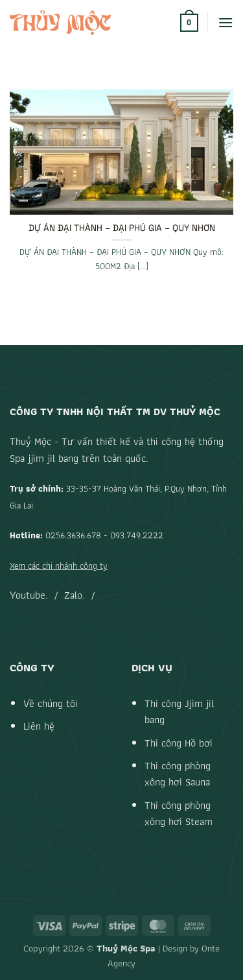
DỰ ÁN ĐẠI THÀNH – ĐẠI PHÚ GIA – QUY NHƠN (122, 228)
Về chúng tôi (51, 703)
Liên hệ (39, 726)
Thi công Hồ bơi (179, 743)
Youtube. (29, 595)
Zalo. (75, 595)
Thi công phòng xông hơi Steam (179, 814)
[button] (189, 23)
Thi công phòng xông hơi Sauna (178, 774)
